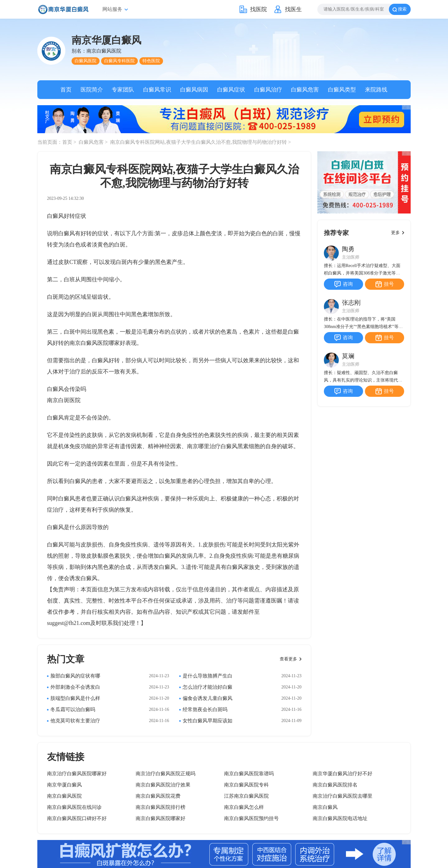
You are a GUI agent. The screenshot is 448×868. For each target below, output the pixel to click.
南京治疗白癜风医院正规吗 (166, 774)
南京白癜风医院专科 (246, 785)
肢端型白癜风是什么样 (75, 698)
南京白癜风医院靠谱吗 (249, 774)
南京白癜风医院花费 (158, 796)
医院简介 (92, 90)
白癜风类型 (342, 90)
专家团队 (123, 90)
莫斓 (348, 356)
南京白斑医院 (64, 400)
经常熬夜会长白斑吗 (205, 709)
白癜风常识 (157, 90)
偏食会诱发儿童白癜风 (208, 698)
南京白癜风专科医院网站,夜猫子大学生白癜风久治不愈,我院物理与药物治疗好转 (199, 142)
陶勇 (348, 249)
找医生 (293, 9)
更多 (395, 233)
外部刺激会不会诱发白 (75, 687)
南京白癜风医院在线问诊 (74, 807)
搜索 (402, 9)
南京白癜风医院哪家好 (97, 343)
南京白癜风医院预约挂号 (251, 818)
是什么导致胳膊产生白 (208, 676)
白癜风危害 (305, 90)
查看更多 (288, 659)
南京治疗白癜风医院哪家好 (77, 774)
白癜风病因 (194, 90)
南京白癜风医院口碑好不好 (77, 818)
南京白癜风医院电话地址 (340, 818)
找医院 (259, 9)
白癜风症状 (231, 90)
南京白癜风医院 (64, 796)
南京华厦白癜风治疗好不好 (343, 774)
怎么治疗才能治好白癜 (208, 687)
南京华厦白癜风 (64, 785)
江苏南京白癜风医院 (246, 796)
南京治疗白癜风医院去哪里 (343, 796)
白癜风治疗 (268, 90)
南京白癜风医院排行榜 (161, 807)
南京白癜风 (325, 807)
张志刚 (351, 303)
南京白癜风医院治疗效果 (163, 785)
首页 (66, 90)
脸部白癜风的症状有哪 (75, 676)
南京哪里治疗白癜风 (212, 446)
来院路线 (376, 90)
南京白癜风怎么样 (244, 807)
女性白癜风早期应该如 (208, 721)
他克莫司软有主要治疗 (75, 721)
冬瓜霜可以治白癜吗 (73, 709)
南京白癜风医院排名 (335, 785)
